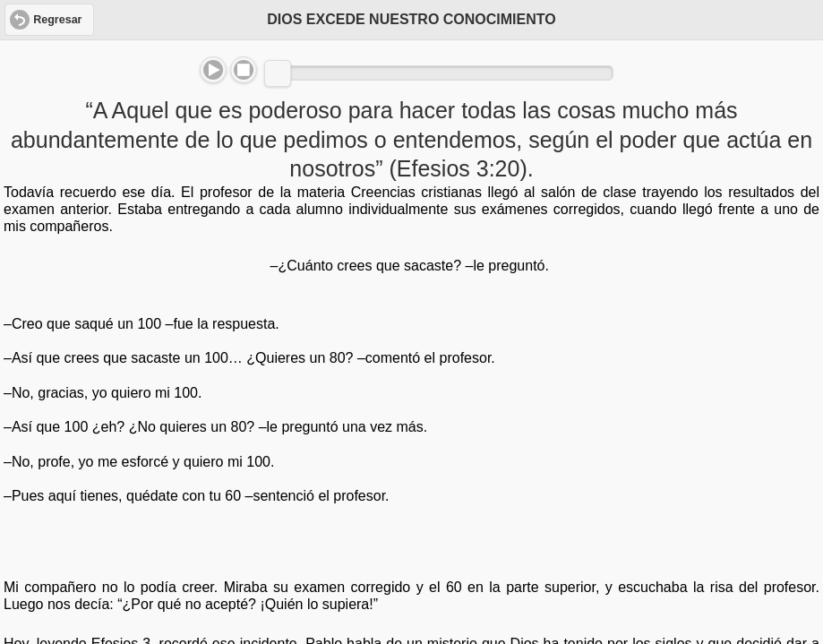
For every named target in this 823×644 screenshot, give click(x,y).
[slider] (278, 73)
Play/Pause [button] (213, 70)
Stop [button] (244, 70)
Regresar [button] (57, 20)
